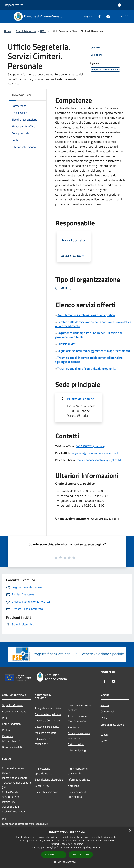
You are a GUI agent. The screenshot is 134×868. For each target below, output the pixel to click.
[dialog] (67, 848)
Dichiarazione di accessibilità (77, 794)
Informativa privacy (79, 780)
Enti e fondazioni (12, 724)
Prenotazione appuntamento (43, 771)
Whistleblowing (77, 750)
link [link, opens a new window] (100, 847)
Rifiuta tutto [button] (81, 854)
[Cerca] (127, 16)
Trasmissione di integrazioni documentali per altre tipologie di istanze (89, 360)
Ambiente (73, 727)
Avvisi (104, 718)
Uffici (43, 31)
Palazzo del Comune (81, 399)
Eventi (104, 741)
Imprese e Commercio (47, 720)
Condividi (98, 48)
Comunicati (107, 711)
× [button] (130, 831)
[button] (67, 862)
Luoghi (104, 735)
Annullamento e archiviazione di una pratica (86, 315)
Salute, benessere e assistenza (79, 736)
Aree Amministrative (14, 711)
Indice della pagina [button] (22, 95)
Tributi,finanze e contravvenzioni (77, 718)
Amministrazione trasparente (78, 771)
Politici (6, 730)
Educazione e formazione (42, 741)
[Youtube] (107, 16)
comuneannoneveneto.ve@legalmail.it (99, 460)
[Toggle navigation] (7, 16)
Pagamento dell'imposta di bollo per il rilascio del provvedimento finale (89, 335)
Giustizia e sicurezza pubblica (80, 708)
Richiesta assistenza (47, 792)
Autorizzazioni (76, 744)
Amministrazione (26, 31)
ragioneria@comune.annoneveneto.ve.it (95, 453)
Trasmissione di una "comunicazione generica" (87, 369)
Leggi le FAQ (42, 786)
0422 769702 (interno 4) (90, 446)
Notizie (105, 705)
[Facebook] (98, 16)
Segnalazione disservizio (49, 780)
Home (8, 31)
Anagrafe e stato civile (48, 708)
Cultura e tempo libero (48, 714)
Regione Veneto (14, 5)
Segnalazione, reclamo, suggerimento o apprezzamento (94, 351)
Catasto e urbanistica (47, 727)
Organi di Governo (13, 705)
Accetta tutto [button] (54, 855)
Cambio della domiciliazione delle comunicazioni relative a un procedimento (93, 324)
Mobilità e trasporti (46, 733)
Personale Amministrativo (11, 739)
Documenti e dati (12, 747)
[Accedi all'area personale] (119, 5)
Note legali (74, 786)
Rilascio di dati (67, 344)
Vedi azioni (98, 55)
